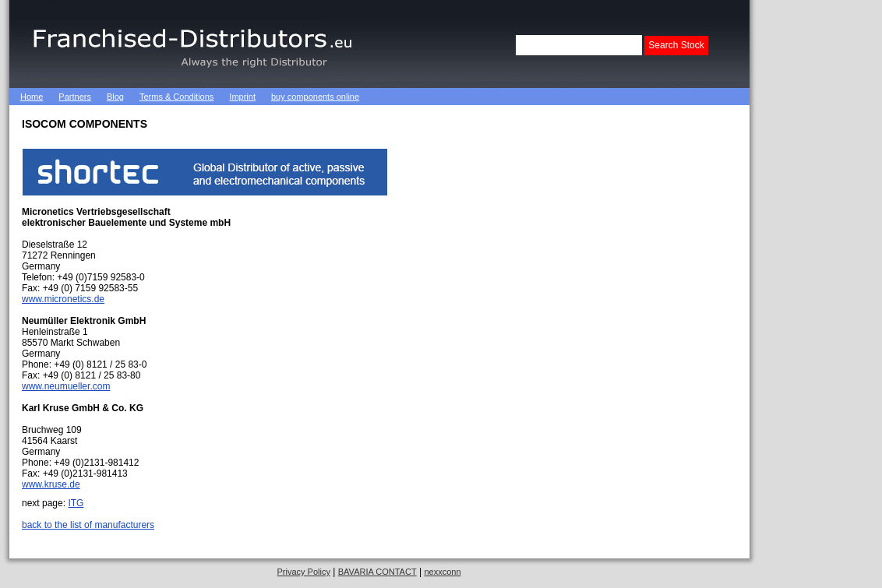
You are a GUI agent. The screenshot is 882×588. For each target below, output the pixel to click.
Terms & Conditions (176, 97)
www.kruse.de (51, 484)
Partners (75, 97)
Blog (115, 97)
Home (32, 97)
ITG (76, 503)
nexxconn (442, 572)
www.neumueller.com (66, 386)
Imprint (242, 97)
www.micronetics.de (63, 299)
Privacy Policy (303, 572)
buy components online (315, 97)
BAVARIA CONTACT (377, 572)
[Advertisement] (550, 97)
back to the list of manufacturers (88, 525)
